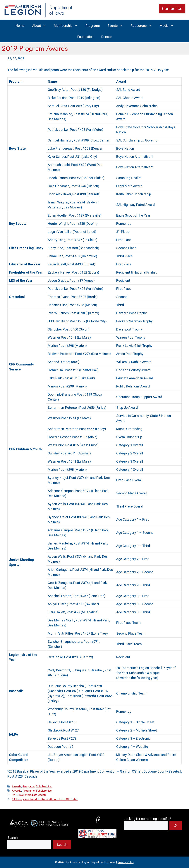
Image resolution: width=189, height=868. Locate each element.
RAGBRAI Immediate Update (29, 795)
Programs (93, 26)
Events (117, 26)
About (41, 26)
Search (13, 838)
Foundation (85, 37)
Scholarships (44, 786)
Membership (68, 26)
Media (169, 26)
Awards (17, 786)
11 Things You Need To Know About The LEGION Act (45, 799)
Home (20, 26)
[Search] (176, 826)
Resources (143, 26)
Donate (106, 37)
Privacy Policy (126, 862)
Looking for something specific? (147, 819)
